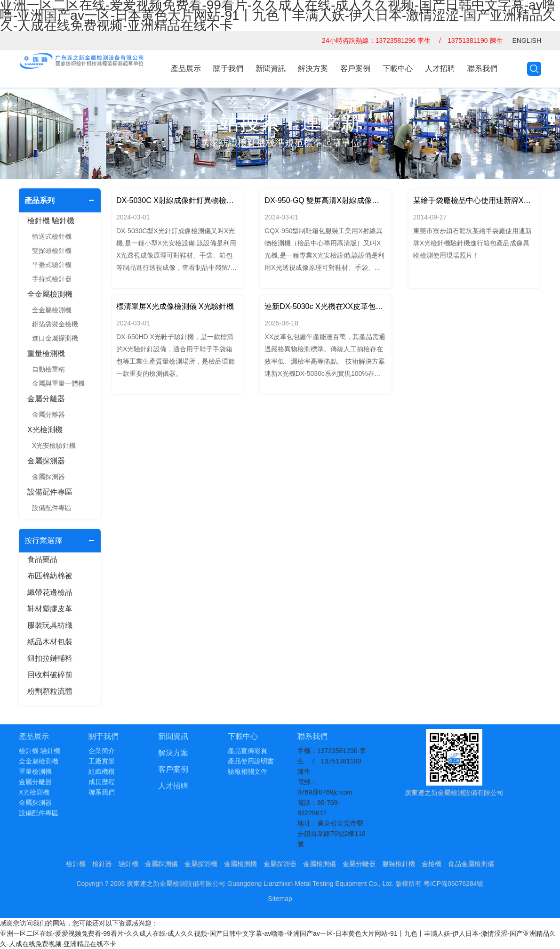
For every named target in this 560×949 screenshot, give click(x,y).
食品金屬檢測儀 (471, 864)
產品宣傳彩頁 (248, 751)
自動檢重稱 (48, 369)
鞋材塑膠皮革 (50, 609)
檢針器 (102, 864)
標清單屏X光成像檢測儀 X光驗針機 (175, 306)
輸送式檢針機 (52, 236)
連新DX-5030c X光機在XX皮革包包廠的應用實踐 (325, 306)
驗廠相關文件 (248, 771)
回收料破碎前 (50, 675)
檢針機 (76, 864)
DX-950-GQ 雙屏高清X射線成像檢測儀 (325, 200)
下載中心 (398, 69)
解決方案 (313, 69)
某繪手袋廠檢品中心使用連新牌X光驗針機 (474, 200)
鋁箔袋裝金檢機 (55, 324)
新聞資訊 (271, 69)
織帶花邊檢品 (50, 592)
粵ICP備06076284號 (454, 884)
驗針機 (128, 864)
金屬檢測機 (240, 864)
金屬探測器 (46, 461)
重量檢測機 (46, 353)
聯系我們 (482, 69)
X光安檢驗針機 (54, 446)
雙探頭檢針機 (52, 251)
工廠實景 (102, 761)
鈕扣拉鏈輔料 (50, 658)
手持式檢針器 (52, 279)
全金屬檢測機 (50, 294)
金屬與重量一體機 (58, 383)
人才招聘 (440, 69)
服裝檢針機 (399, 864)
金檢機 (432, 864)
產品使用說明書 (251, 761)
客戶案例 (355, 69)
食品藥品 (42, 559)
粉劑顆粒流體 (50, 691)
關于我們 (228, 69)
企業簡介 (102, 751)
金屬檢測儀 (320, 864)
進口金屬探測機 (55, 338)
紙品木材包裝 (50, 642)
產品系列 (40, 200)
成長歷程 (102, 782)
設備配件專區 (50, 492)
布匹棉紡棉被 (50, 576)
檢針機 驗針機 (51, 221)
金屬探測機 (201, 864)
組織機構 (102, 771)
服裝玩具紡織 (50, 625)
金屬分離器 (46, 399)
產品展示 (186, 69)
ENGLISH (527, 41)
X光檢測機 (45, 430)
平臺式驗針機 (52, 265)
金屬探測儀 (161, 864)
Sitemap (280, 899)
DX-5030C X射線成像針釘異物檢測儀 (177, 200)
